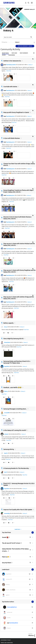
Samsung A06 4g (9, 449)
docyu (6, 327)
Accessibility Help (6, 640)
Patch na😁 (6, 557)
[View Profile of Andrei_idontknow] (11, 590)
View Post (9, 71)
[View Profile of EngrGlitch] (9, 574)
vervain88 (7, 413)
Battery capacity (8, 323)
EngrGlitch (7, 366)
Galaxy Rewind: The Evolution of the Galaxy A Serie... (15, 550)
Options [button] (32, 42)
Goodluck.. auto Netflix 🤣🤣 (12, 387)
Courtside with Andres (10, 87)
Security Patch (7, 563)
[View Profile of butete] (9, 618)
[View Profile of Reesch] (9, 628)
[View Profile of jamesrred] (10, 612)
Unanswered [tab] (12, 55)
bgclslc (6, 453)
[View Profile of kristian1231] (9, 579)
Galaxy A (30, 65)
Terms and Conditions (7, 643)
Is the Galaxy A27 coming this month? (15, 430)
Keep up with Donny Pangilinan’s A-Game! (16, 112)
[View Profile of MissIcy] (8, 585)
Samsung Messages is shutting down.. (15, 409)
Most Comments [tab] (24, 53)
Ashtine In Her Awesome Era (12, 61)
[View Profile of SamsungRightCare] (12, 607)
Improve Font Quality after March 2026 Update (18, 510)
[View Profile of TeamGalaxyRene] (14, 623)
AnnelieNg (7, 513)
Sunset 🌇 (5, 537)
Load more (17, 529)
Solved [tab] (4, 55)
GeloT (6, 472)
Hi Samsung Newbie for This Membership (16, 468)
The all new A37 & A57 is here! (11, 543)
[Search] (18, 37)
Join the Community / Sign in (25, 46)
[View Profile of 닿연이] (8, 595)
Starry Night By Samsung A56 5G (13, 339)
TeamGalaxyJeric (10, 90)
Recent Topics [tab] (5, 53)
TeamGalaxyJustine (11, 65)
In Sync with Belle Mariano (12, 138)
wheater (6, 434)
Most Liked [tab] (14, 53)
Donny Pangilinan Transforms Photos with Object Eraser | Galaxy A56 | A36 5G (18, 191)
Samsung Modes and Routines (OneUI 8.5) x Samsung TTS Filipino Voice (17, 362)
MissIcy (6, 391)
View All (18, 532)
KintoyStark (7, 342)
